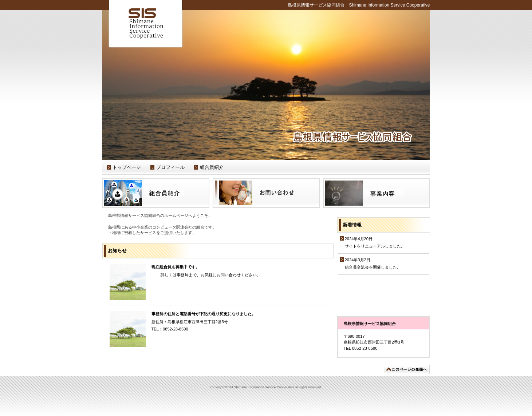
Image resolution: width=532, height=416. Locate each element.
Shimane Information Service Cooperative (146, 24)
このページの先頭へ (407, 369)
